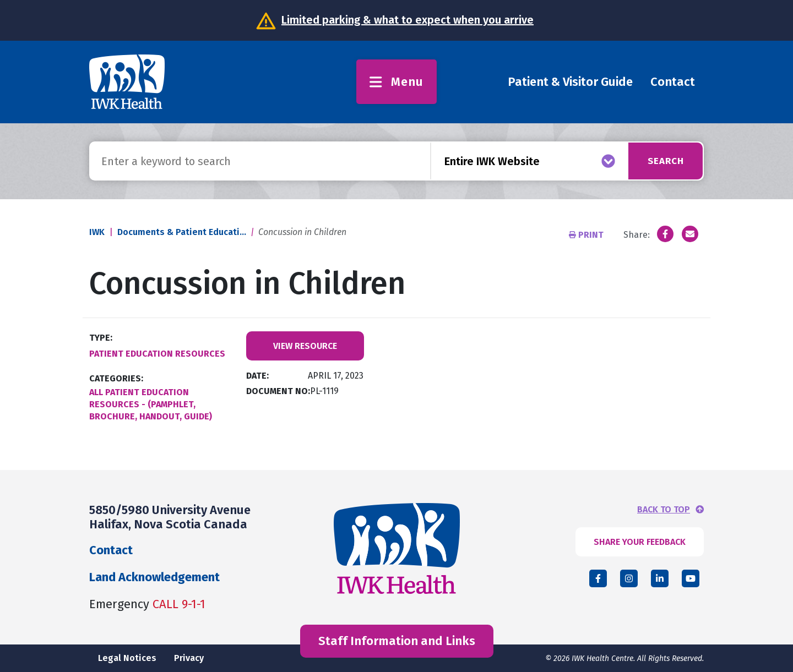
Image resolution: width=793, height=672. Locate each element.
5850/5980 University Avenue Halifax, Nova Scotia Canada (170, 517)
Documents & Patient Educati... (182, 232)
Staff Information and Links (397, 641)
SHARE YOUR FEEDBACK (640, 542)
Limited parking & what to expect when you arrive (408, 20)
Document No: (278, 391)
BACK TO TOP (664, 510)
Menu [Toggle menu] (396, 82)
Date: (257, 376)
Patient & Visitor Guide (570, 82)
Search (662, 161)
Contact (673, 82)
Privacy (189, 658)
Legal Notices (127, 658)
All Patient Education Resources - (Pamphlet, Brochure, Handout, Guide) (151, 404)
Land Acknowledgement (154, 577)
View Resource (305, 346)
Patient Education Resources (157, 354)
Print (587, 235)
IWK (97, 232)
